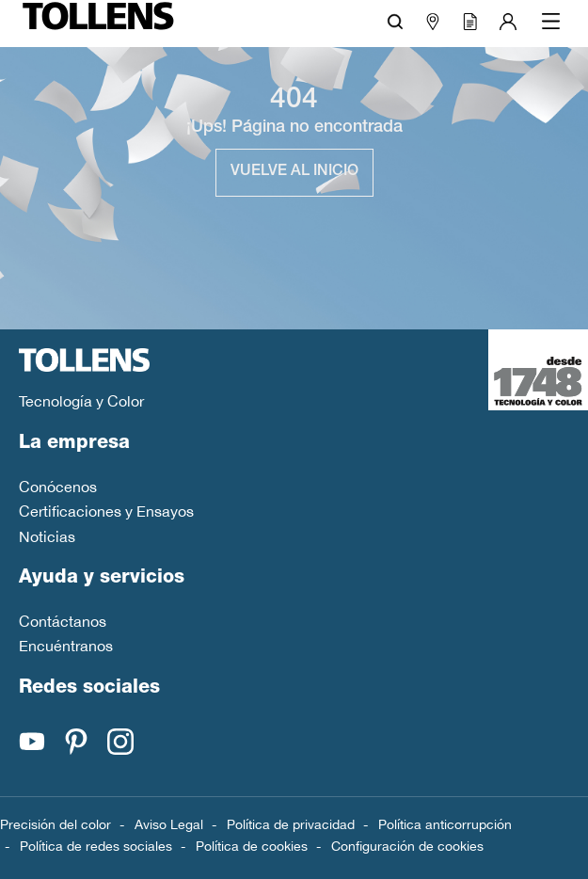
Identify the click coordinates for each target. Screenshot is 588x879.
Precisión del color (56, 824)
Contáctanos (63, 621)
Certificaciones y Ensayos (106, 511)
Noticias (47, 536)
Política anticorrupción (445, 824)
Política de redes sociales (96, 846)
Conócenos (58, 487)
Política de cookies (252, 846)
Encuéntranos (66, 646)
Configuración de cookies (407, 846)
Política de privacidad (291, 824)
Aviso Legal (169, 824)
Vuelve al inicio (294, 172)
